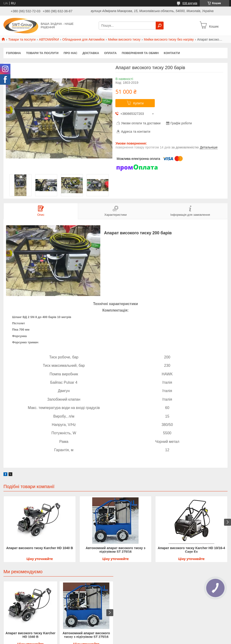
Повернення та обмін (140, 53)
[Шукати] (160, 26)
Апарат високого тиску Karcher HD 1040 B (40, 548)
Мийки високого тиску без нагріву (169, 39)
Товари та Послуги (42, 53)
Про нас (70, 53)
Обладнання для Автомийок (83, 39)
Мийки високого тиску (124, 39)
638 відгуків (190, 3)
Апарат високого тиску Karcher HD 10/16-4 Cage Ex (191, 550)
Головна (13, 53)
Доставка (91, 53)
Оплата (111, 53)
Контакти (172, 53)
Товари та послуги (22, 39)
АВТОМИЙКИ (49, 39)
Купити (138, 103)
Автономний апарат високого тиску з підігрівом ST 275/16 (116, 550)
